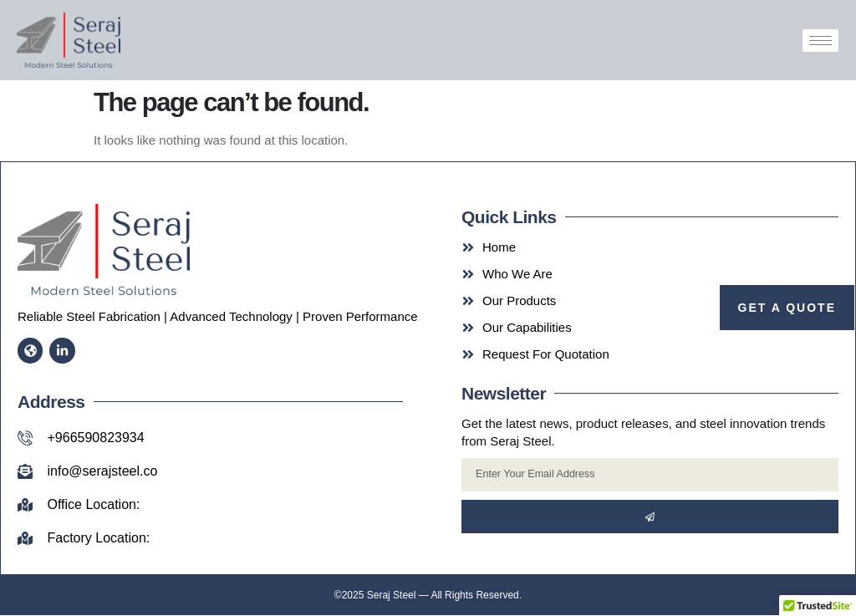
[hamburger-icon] (820, 41)
